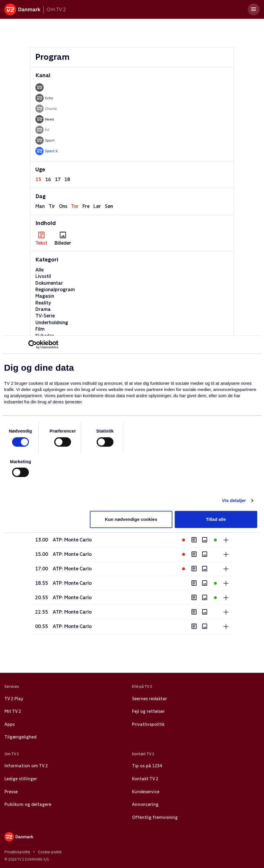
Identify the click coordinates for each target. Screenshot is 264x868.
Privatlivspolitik (148, 724)
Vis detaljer (234, 500)
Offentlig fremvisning (155, 817)
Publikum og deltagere (28, 804)
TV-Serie (45, 316)
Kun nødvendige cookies (131, 519)
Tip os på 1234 (147, 766)
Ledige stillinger (21, 779)
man (40, 206)
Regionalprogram (55, 290)
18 (67, 179)
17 (58, 179)
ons (63, 206)
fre (86, 206)
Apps (10, 724)
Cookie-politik (50, 852)
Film (40, 329)
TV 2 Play (14, 699)
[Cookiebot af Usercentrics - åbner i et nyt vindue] (33, 344)
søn (109, 206)
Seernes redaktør (150, 699)
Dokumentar (49, 283)
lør (97, 206)
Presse (11, 792)
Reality (43, 303)
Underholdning (52, 323)
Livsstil (43, 276)
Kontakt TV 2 (145, 779)
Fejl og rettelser (148, 711)
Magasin (45, 296)
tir (52, 206)
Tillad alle (216, 519)
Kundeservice (146, 792)
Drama (43, 309)
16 (48, 179)
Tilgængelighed (20, 737)
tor (75, 206)
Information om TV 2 (26, 766)
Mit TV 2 (13, 711)
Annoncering (145, 804)
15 (38, 179)
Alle (39, 270)
